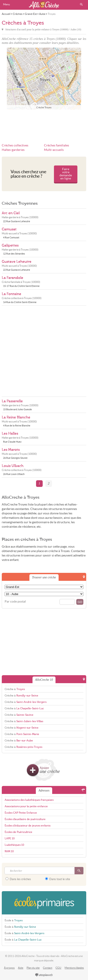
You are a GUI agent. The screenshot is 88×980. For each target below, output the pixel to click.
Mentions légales (74, 968)
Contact (48, 968)
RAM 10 (9, 851)
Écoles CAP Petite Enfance (21, 813)
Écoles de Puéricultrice (18, 832)
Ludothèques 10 (14, 845)
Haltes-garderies (13, 150)
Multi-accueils (54, 150)
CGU (58, 968)
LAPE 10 (10, 838)
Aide (21, 968)
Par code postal (15, 602)
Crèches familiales (56, 145)
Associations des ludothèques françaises (29, 800)
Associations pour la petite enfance (26, 806)
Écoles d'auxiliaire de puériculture (25, 819)
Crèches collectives (15, 145)
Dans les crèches (18, 879)
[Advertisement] (44, 124)
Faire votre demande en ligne (66, 174)
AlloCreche (44, 5)
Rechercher (81, 4)
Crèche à (15, 689)
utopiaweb (44, 975)
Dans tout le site (58, 879)
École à (14, 920)
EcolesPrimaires (44, 903)
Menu (7, 4)
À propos (9, 968)
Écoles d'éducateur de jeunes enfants (28, 826)
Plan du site (33, 968)
